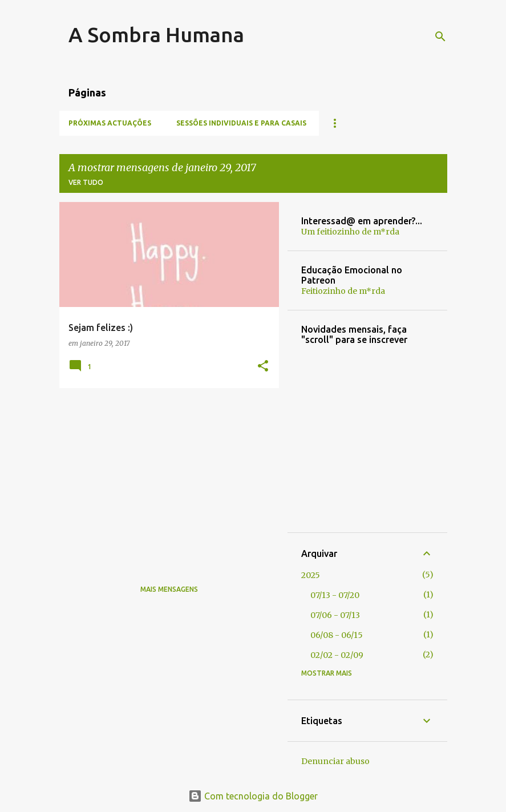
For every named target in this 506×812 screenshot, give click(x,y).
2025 (311, 575)
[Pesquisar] (440, 37)
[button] (263, 367)
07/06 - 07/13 (335, 615)
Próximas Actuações (110, 123)
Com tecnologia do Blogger (253, 796)
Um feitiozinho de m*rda (350, 232)
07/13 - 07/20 (335, 595)
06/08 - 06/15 (337, 635)
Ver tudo (86, 182)
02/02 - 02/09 (337, 655)
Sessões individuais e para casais (241, 123)
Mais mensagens (169, 589)
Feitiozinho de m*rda (343, 291)
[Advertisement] (165, 476)
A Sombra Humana (156, 35)
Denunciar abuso (335, 761)
